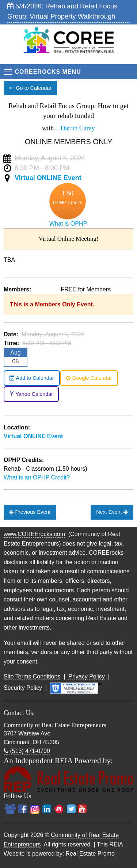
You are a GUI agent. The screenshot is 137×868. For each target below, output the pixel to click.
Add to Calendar (32, 378)
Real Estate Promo (90, 854)
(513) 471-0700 (27, 751)
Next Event (112, 512)
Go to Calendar (30, 88)
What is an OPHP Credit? (37, 477)
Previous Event (30, 512)
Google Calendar (89, 378)
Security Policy (23, 688)
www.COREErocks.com (34, 534)
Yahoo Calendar (31, 394)
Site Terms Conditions (32, 676)
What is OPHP (68, 224)
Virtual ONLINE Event (48, 178)
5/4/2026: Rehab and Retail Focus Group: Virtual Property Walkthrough (62, 11)
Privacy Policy (87, 676)
